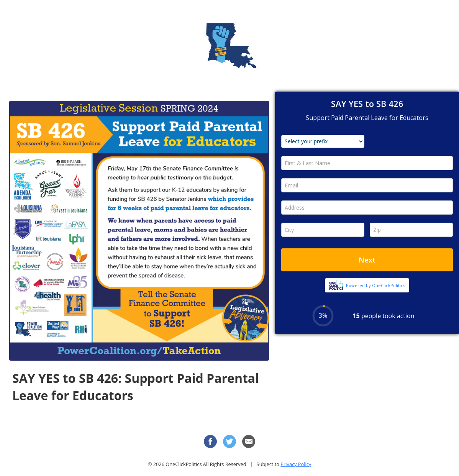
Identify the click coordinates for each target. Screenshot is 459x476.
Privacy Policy (296, 464)
